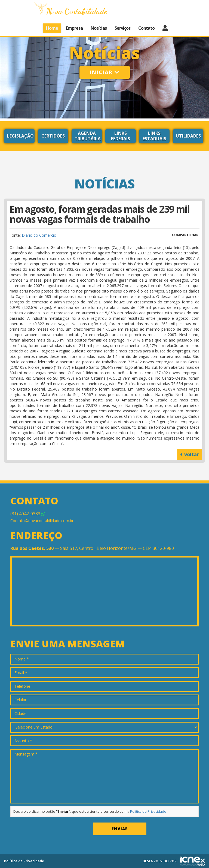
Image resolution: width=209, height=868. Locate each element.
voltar (190, 454)
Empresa (74, 28)
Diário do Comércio (39, 235)
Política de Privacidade (148, 811)
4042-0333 (28, 514)
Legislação (20, 136)
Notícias (99, 28)
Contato (146, 28)
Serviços (122, 28)
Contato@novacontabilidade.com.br (42, 521)
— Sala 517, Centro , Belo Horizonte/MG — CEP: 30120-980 (92, 548)
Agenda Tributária (88, 136)
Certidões (53, 136)
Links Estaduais (154, 136)
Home (52, 28)
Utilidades (188, 136)
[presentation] (52, 830)
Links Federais (121, 136)
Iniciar (105, 72)
